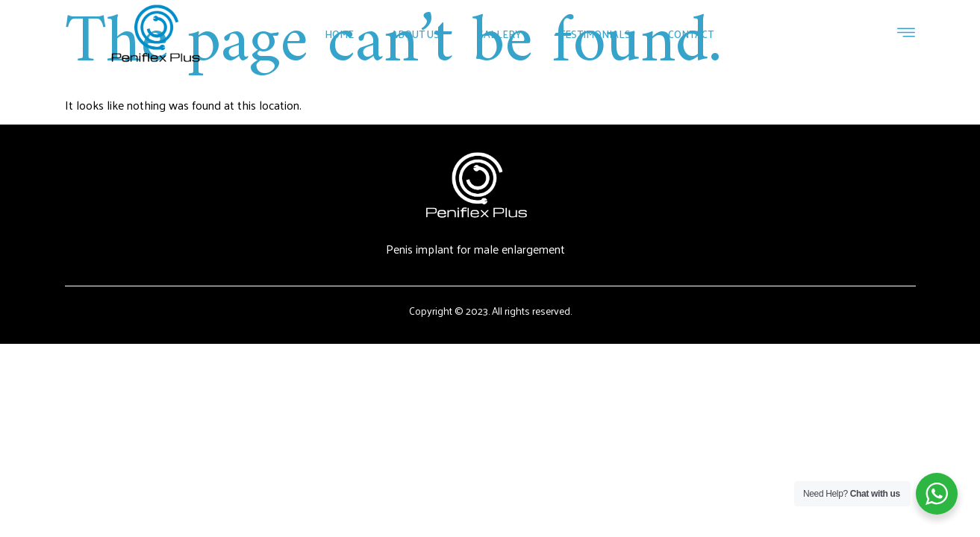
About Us (415, 34)
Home (339, 34)
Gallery (499, 34)
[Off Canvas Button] (906, 33)
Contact (691, 34)
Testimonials (595, 34)
